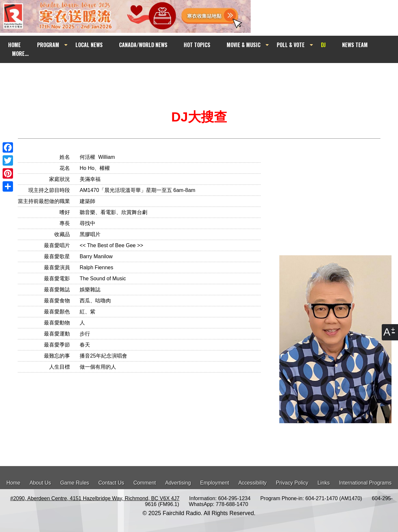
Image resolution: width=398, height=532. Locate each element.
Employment (215, 483)
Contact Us (111, 483)
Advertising (178, 483)
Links (324, 483)
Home (13, 483)
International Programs (365, 483)
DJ (323, 45)
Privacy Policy (292, 483)
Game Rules (75, 483)
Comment (145, 483)
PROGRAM (48, 45)
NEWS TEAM (355, 45)
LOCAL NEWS (89, 45)
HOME (14, 45)
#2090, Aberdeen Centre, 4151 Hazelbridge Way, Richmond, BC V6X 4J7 (95, 498)
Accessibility (252, 483)
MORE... (20, 54)
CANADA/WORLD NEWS (143, 45)
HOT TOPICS (197, 45)
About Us (40, 483)
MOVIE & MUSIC (244, 45)
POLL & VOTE (291, 45)
